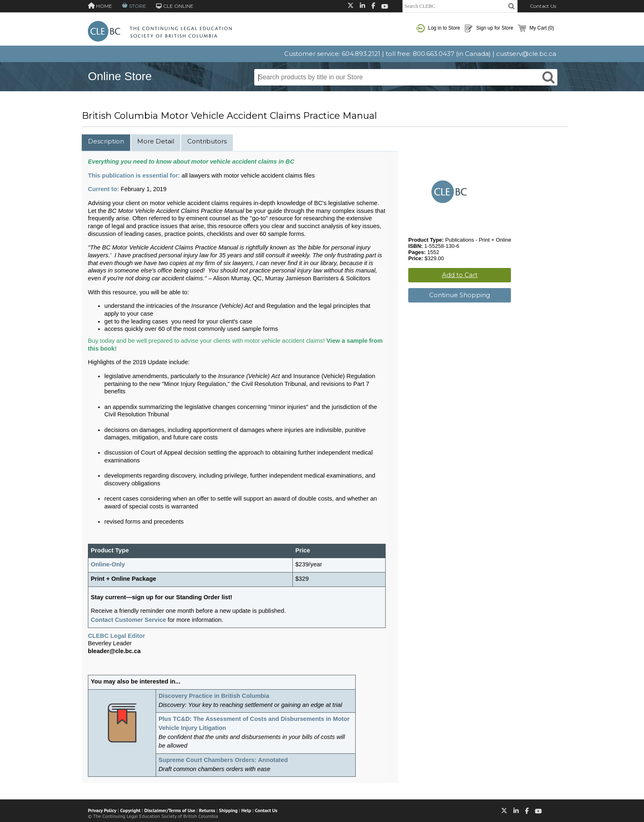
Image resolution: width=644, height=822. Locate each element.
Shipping (228, 810)
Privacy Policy (102, 810)
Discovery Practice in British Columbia (214, 696)
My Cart (536, 28)
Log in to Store (438, 28)
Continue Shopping (460, 295)
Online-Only (108, 564)
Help (246, 810)
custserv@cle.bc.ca (526, 54)
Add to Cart (460, 275)
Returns (207, 810)
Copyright (130, 810)
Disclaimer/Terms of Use (170, 810)
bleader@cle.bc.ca (114, 651)
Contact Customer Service (128, 620)
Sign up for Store (489, 28)
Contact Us (543, 6)
